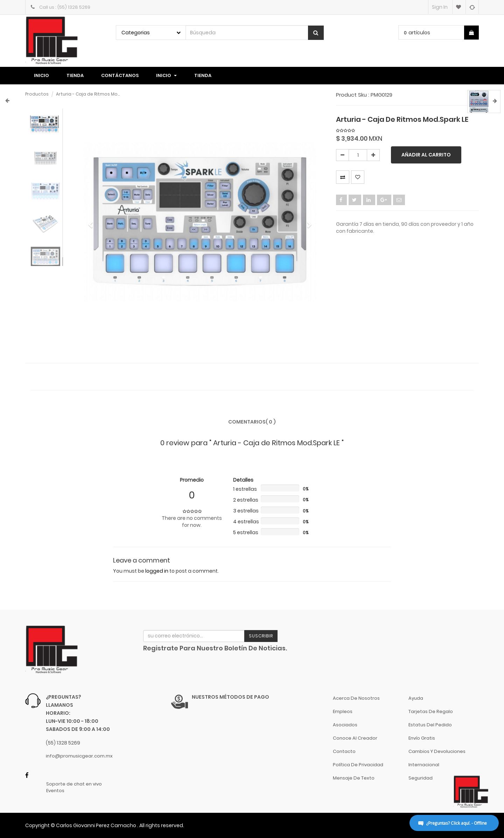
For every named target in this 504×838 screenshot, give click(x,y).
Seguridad (421, 778)
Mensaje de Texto (354, 778)
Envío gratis (422, 738)
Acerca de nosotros (356, 698)
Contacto (344, 751)
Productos (37, 94)
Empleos (343, 711)
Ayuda (416, 698)
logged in (157, 571)
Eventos (55, 791)
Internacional (424, 765)
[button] (93, 222)
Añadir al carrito (426, 155)
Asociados (345, 725)
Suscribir (261, 636)
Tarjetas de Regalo (431, 711)
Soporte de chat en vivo (74, 784)
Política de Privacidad (358, 765)
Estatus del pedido (430, 725)
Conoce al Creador (355, 738)
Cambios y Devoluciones (437, 751)
